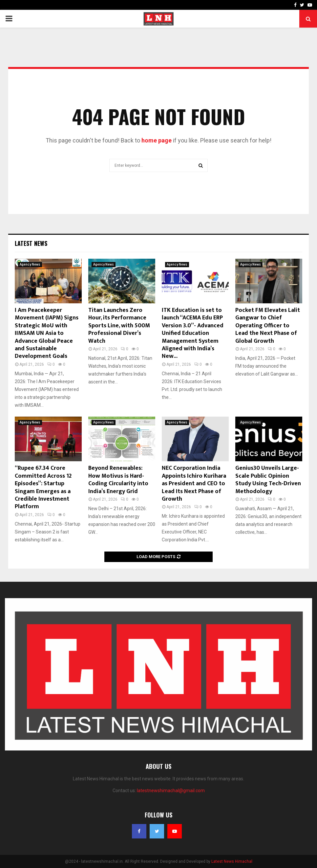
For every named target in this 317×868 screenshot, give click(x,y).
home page (157, 140)
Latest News (31, 243)
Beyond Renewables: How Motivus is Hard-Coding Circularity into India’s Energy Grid (118, 480)
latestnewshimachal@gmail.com (171, 791)
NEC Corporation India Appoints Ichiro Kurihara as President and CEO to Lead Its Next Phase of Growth (194, 484)
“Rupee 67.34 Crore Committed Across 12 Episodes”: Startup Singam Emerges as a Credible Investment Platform (43, 487)
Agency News (30, 264)
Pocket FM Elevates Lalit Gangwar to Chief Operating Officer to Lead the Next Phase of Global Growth (268, 326)
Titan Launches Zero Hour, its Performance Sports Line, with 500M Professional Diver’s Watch (119, 326)
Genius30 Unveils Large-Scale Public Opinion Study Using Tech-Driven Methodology (268, 480)
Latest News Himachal (232, 861)
